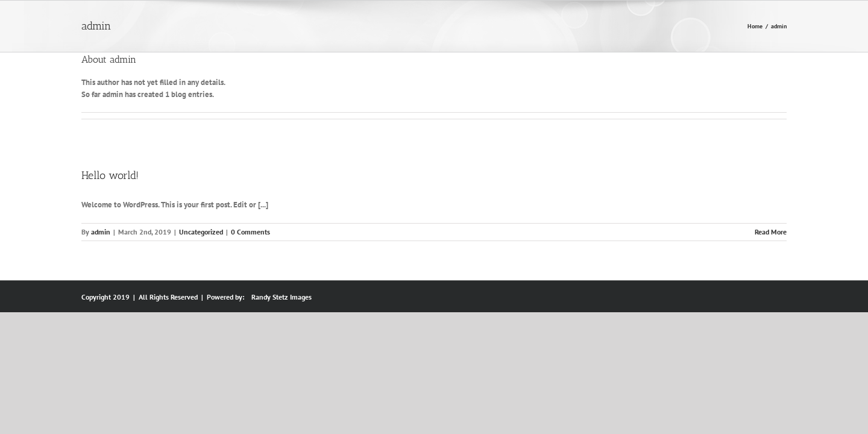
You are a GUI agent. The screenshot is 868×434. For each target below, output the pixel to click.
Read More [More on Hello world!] (771, 232)
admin (101, 232)
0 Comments (250, 232)
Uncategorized (201, 232)
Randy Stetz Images (281, 297)
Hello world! (110, 175)
